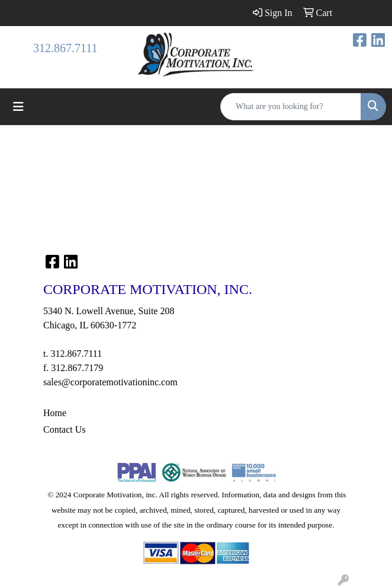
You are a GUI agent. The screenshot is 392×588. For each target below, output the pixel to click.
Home (55, 413)
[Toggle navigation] (18, 107)
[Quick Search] (291, 107)
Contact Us (65, 429)
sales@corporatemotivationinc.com (110, 382)
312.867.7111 (65, 48)
